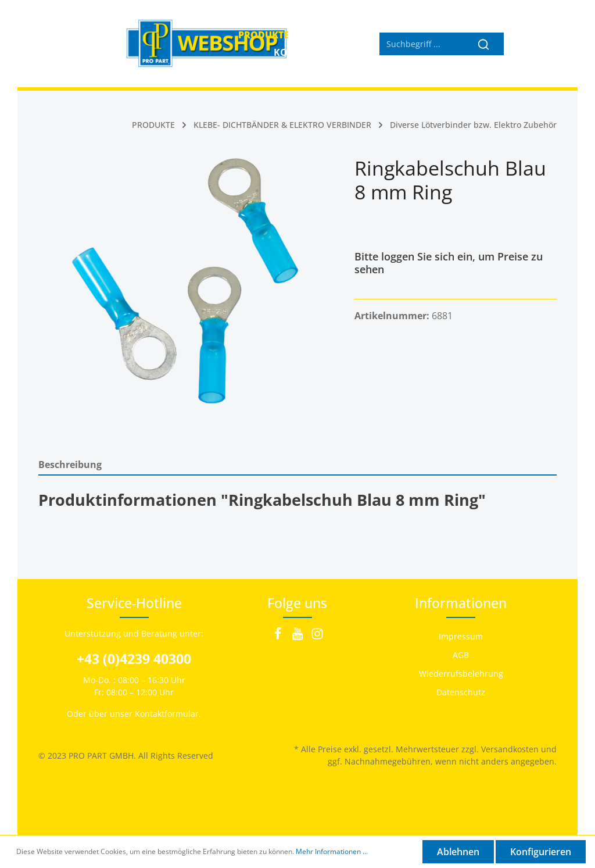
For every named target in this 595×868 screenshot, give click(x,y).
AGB (461, 655)
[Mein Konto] (518, 44)
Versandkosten (510, 749)
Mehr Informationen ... (332, 851)
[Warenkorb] (544, 44)
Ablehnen (458, 852)
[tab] (297, 464)
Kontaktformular (167, 714)
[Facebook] (279, 637)
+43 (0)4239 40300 (134, 659)
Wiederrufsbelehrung (461, 674)
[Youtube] (299, 637)
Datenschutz (461, 692)
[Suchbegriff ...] (421, 44)
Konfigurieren (541, 852)
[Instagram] (317, 637)
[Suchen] (484, 44)
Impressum (461, 636)
